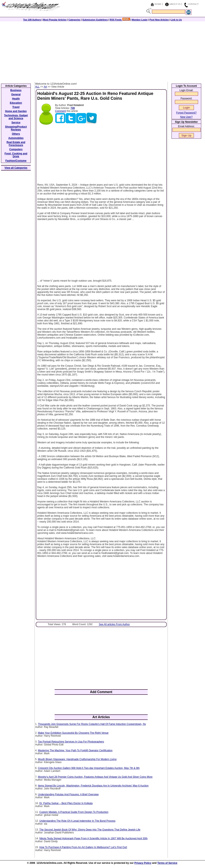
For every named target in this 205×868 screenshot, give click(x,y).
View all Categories (16, 168)
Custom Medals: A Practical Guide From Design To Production (74, 812)
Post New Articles (159, 20)
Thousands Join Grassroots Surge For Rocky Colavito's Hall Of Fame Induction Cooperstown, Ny (92, 724)
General (16, 94)
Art (45, 87)
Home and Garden (16, 111)
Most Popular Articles (55, 20)
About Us (175, 4)
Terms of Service (167, 863)
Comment (60, 111)
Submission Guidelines (95, 20)
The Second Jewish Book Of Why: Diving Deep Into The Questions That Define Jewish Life (90, 830)
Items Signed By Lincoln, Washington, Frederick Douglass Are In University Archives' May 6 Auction (93, 786)
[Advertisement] (102, 51)
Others (16, 134)
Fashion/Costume (16, 161)
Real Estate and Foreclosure (16, 144)
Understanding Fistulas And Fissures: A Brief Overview (68, 794)
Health (16, 99)
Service (16, 123)
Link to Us (176, 20)
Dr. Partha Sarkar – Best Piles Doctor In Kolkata (66, 803)
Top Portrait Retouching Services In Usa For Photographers (71, 742)
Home (158, 4)
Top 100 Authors (32, 20)
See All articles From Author (114, 624)
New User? (186, 117)
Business (16, 90)
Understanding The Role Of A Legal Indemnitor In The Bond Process (77, 821)
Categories (74, 20)
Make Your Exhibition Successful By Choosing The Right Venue (73, 733)
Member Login (140, 20)
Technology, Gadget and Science (16, 117)
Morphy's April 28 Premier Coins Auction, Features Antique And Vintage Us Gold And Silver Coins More (95, 777)
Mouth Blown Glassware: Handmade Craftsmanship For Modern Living (77, 759)
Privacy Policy (143, 863)
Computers (16, 149)
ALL (37, 87)
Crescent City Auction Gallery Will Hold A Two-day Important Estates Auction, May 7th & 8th (89, 768)
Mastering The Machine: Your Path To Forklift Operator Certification (75, 750)
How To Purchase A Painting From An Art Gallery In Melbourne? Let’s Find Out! (83, 847)
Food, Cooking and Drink (16, 155)
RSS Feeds (120, 20)
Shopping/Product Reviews (16, 128)
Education (16, 103)
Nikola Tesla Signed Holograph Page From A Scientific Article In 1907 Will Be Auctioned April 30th (93, 838)
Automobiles (16, 138)
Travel (16, 107)
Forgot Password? (186, 113)
